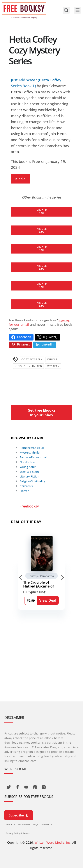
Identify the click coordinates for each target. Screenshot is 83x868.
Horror (24, 491)
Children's (26, 486)
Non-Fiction (27, 462)
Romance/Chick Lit (32, 448)
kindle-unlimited (28, 366)
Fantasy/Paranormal (33, 457)
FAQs (36, 825)
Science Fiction (29, 472)
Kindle (20, 179)
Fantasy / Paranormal (41, 576)
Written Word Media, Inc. (53, 842)
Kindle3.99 (42, 212)
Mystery (53, 366)
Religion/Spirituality (32, 481)
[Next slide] (62, 578)
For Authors (24, 825)
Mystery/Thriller (30, 452)
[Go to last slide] (21, 578)
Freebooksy (29, 506)
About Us (11, 825)
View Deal (48, 600)
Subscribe (19, 815)
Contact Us (47, 825)
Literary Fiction (29, 476)
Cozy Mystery (32, 359)
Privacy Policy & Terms (18, 833)
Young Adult (28, 467)
